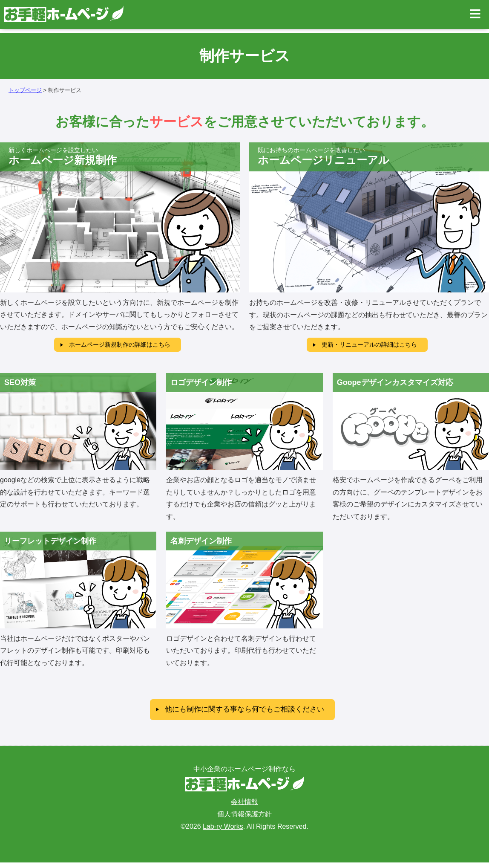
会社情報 (244, 807)
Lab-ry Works (223, 832)
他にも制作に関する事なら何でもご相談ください (244, 714)
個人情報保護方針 (244, 820)
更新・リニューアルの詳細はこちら (369, 346)
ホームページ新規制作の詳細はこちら (120, 346)
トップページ (25, 90)
